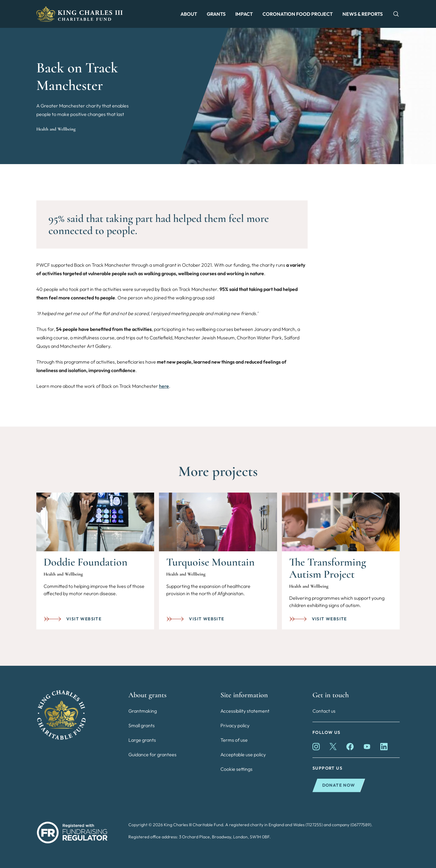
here (164, 386)
